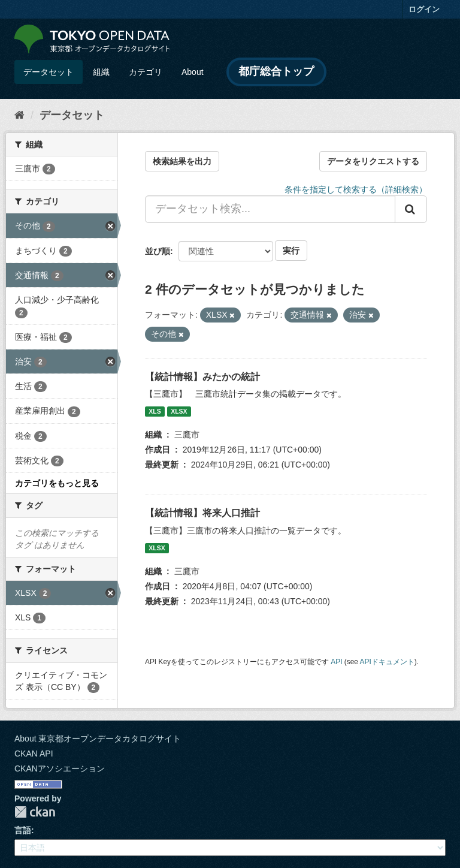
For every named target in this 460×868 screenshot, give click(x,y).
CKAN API (34, 754)
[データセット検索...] (270, 209)
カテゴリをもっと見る (57, 483)
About (193, 72)
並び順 (158, 251)
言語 (23, 830)
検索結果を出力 (182, 161)
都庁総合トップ (276, 71)
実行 (291, 251)
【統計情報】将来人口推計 (202, 513)
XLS (155, 411)
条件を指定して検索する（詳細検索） (356, 189)
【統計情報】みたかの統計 (202, 377)
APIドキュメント (387, 662)
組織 (101, 72)
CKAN (35, 812)
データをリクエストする (373, 161)
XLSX (179, 411)
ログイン (424, 9)
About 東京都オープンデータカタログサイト (98, 739)
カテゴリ (146, 72)
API (336, 662)
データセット (49, 72)
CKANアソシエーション (60, 768)
